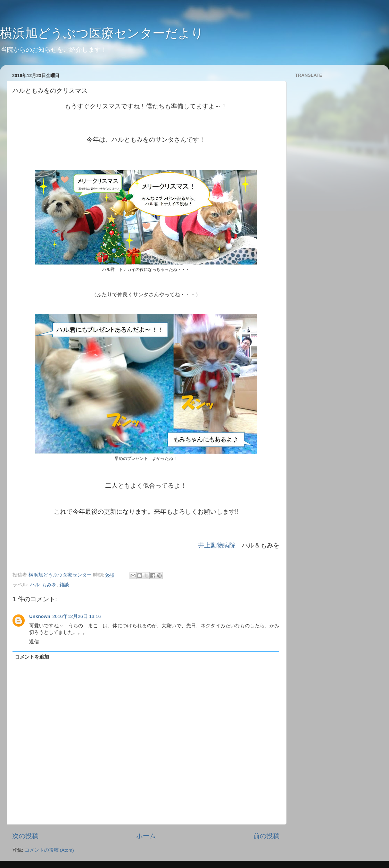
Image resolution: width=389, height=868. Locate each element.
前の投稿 (266, 836)
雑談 (64, 585)
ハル (35, 585)
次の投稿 (25, 836)
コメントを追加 (32, 657)
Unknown (40, 616)
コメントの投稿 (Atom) (49, 850)
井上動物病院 (217, 545)
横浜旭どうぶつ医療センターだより (102, 33)
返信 (34, 642)
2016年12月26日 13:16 (77, 616)
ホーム (146, 836)
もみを (49, 585)
